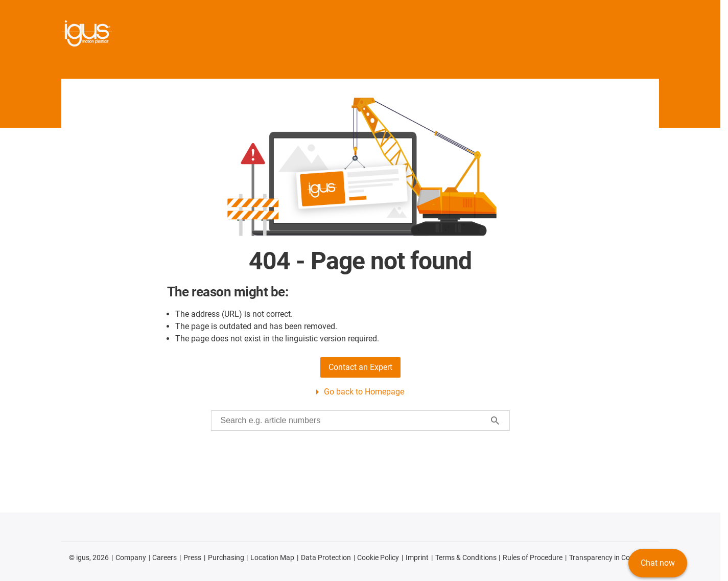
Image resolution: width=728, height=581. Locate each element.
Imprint (417, 557)
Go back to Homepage (364, 392)
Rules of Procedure (533, 557)
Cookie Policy (378, 557)
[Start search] (495, 421)
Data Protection (326, 557)
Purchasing (226, 557)
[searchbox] (352, 421)
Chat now (658, 563)
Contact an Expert (360, 367)
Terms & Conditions (466, 557)
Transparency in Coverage (610, 557)
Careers (165, 557)
